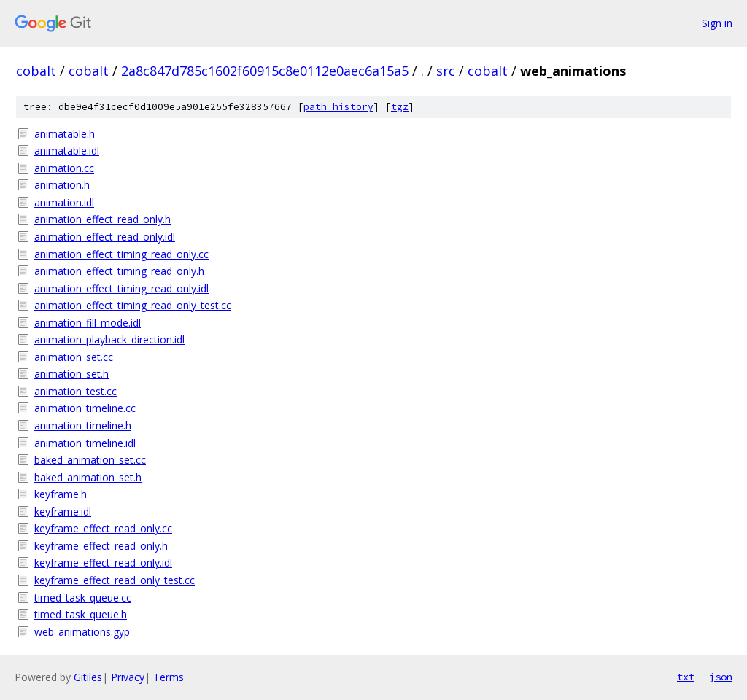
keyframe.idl (63, 512)
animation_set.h (71, 374)
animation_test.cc (76, 391)
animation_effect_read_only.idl (105, 237)
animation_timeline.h (83, 425)
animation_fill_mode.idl (88, 323)
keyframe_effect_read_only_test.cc (115, 580)
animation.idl (64, 202)
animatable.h (65, 134)
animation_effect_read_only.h (102, 219)
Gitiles (88, 677)
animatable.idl (67, 151)
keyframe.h (61, 494)
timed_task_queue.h (81, 614)
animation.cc (64, 168)
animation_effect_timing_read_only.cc (121, 254)
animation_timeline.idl (85, 443)
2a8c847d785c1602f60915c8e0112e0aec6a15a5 (265, 71)
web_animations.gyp (82, 632)
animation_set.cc (74, 357)
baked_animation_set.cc (90, 460)
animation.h (62, 185)
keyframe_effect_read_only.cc (103, 528)
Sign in (717, 23)
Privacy (128, 677)
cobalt (36, 71)
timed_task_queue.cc (83, 598)
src (446, 71)
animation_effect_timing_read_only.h (119, 271)
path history (338, 107)
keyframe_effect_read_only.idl (103, 563)
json (721, 677)
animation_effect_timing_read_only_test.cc (133, 305)
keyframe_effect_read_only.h (101, 546)
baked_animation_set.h (88, 477)
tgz (400, 107)
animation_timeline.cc (85, 408)
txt (686, 677)
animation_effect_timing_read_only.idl (121, 288)
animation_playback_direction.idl (109, 339)
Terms (169, 677)
